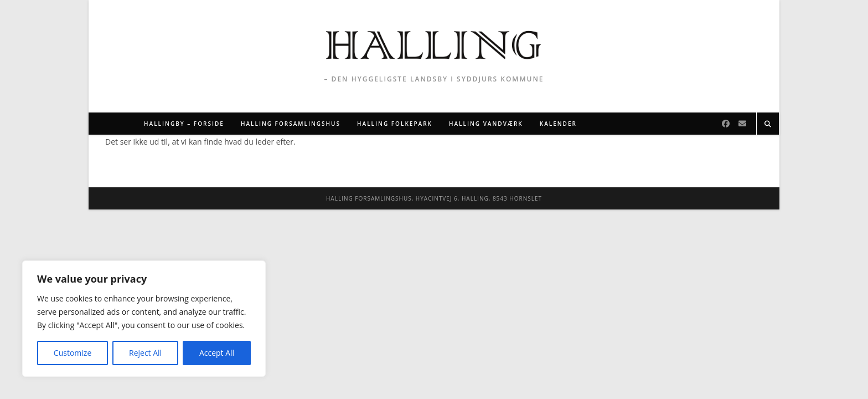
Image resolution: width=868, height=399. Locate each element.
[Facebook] (726, 124)
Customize (73, 353)
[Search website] (768, 124)
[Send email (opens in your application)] (742, 124)
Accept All (217, 353)
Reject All (145, 353)
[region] (144, 319)
